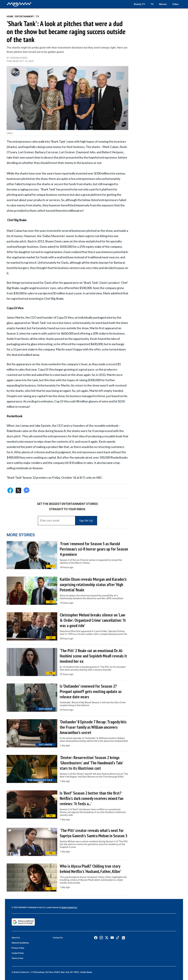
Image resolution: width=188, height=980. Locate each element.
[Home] (19, 4)
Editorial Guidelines (20, 943)
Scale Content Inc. (69, 907)
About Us (16, 938)
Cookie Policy (18, 953)
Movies (163, 4)
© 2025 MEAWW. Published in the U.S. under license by (37, 907)
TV (152, 4)
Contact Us (58, 938)
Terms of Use (17, 958)
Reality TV (139, 4)
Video (175, 4)
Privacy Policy (18, 948)
